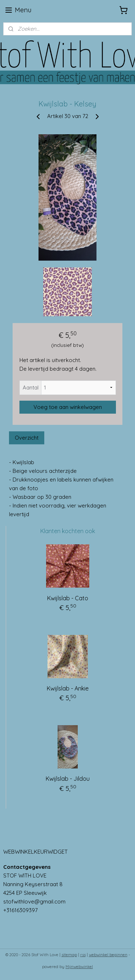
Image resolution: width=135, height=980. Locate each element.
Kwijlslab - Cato (68, 598)
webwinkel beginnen (108, 955)
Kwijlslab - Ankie (68, 688)
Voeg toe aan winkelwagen (68, 407)
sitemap (69, 955)
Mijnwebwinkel (79, 967)
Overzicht (27, 438)
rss (83, 955)
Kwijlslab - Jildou (68, 779)
